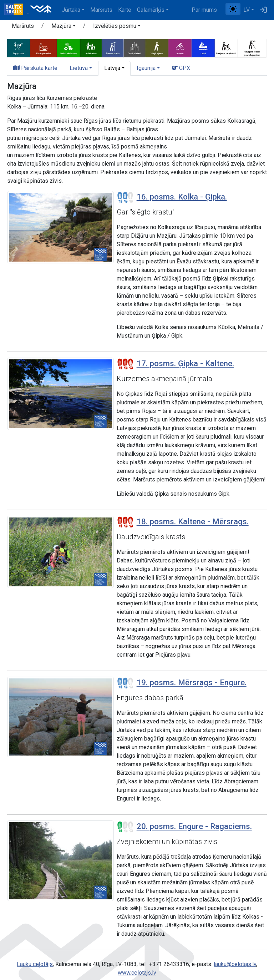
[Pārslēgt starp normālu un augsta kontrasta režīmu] (233, 9)
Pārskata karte (35, 68)
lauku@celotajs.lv (235, 964)
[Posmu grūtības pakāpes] (125, 197)
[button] (64, 27)
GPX (181, 68)
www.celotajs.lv (137, 973)
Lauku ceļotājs (35, 964)
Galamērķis (151, 10)
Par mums (204, 10)
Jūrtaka (71, 10)
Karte (125, 10)
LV (247, 10)
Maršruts (101, 10)
